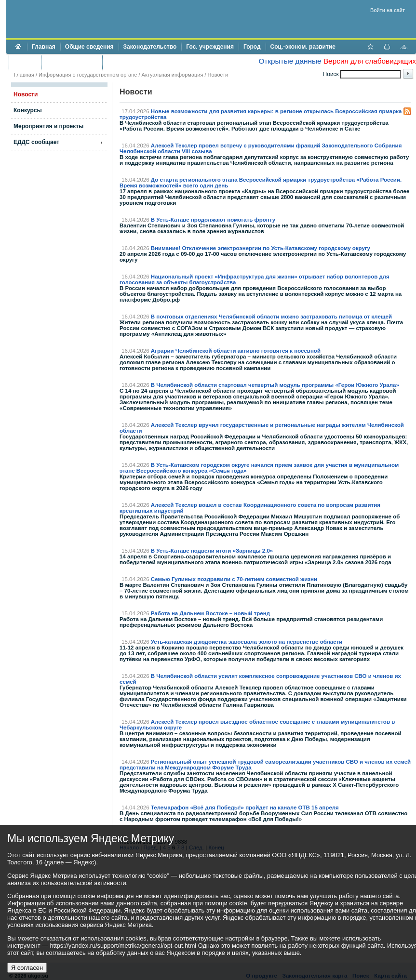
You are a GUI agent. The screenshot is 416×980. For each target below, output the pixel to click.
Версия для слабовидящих (370, 61)
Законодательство (150, 47)
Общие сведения (89, 47)
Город (252, 47)
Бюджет (25, 62)
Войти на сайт (388, 10)
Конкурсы (28, 110)
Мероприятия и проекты (48, 126)
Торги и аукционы (72, 62)
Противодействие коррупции (149, 62)
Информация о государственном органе (88, 75)
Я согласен (27, 968)
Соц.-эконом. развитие (303, 47)
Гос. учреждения (210, 47)
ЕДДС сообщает (36, 142)
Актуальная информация (173, 75)
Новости (218, 75)
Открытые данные (290, 61)
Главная (44, 47)
